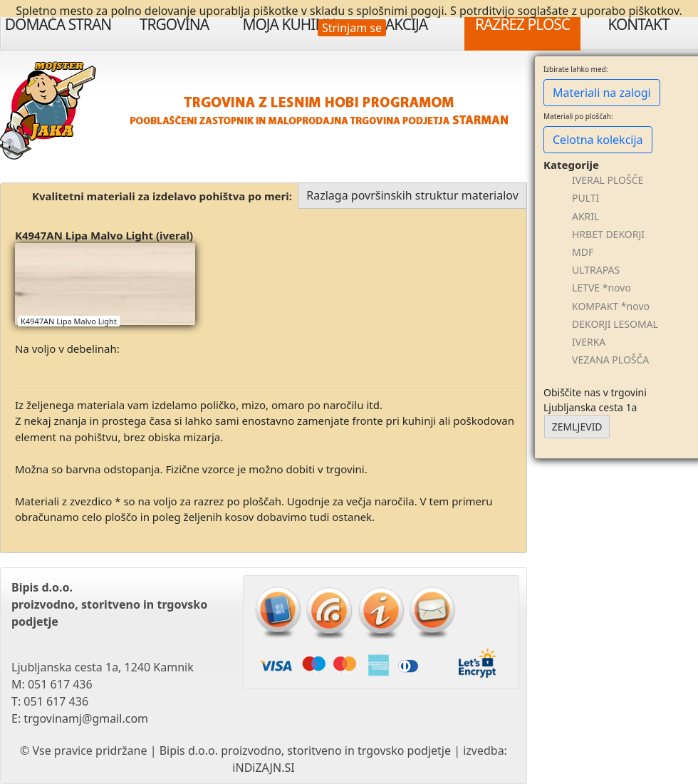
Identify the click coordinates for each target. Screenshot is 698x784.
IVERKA (589, 342)
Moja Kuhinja (290, 24)
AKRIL (585, 216)
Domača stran (58, 24)
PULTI (585, 198)
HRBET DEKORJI (608, 234)
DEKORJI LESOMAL (615, 324)
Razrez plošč (522, 24)
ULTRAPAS (596, 270)
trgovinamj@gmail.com (86, 718)
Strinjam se (352, 28)
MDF (583, 252)
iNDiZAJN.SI (263, 768)
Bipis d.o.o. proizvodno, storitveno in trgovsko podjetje (305, 751)
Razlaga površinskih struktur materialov (412, 195)
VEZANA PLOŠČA (610, 360)
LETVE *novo (601, 288)
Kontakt (638, 24)
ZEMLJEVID (577, 427)
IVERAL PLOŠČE (608, 180)
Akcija (407, 24)
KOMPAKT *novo (611, 306)
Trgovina (174, 24)
